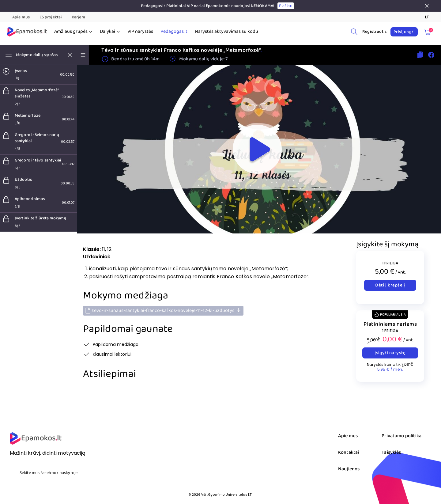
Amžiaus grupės (73, 32)
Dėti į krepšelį (390, 285)
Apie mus (21, 17)
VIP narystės (140, 32)
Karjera (78, 17)
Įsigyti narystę (390, 353)
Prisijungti (404, 32)
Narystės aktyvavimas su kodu (226, 32)
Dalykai (110, 32)
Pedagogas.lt (174, 32)
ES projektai (51, 17)
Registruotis (375, 32)
